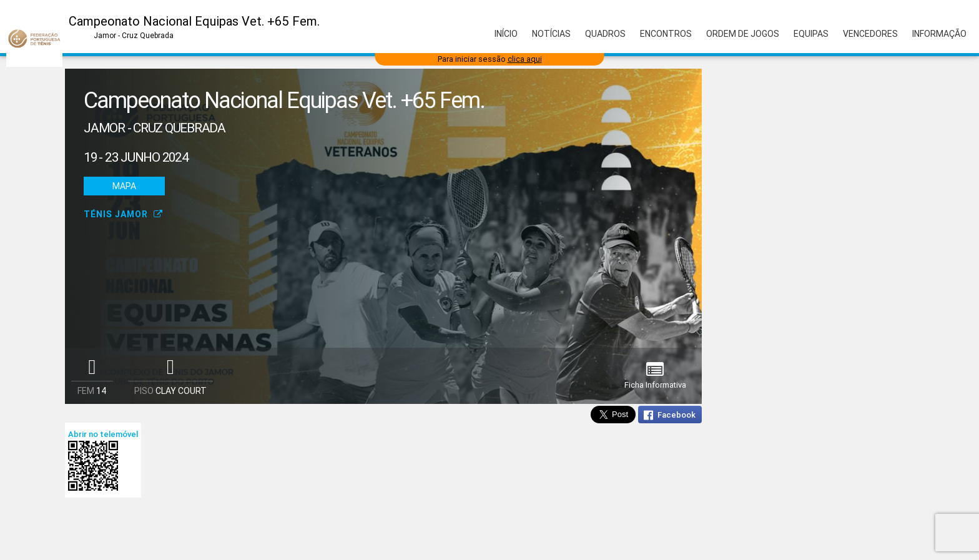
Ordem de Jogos (743, 34)
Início (506, 34)
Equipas (811, 34)
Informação (939, 34)
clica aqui (525, 59)
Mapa (124, 186)
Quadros (605, 34)
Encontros (666, 34)
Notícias (551, 34)
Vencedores (870, 34)
